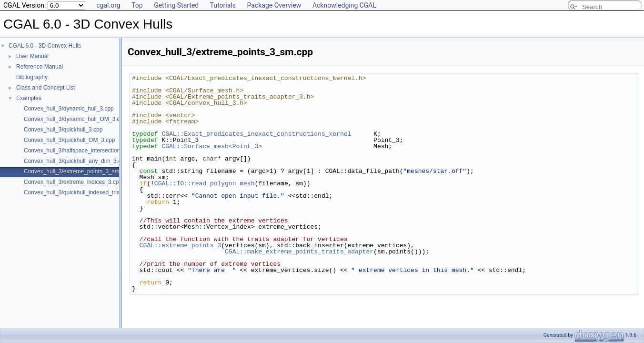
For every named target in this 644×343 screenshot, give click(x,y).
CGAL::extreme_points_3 (181, 245)
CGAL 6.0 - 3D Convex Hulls (45, 46)
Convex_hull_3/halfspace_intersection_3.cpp (80, 151)
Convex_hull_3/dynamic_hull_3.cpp (69, 109)
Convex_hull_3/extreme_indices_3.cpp (73, 182)
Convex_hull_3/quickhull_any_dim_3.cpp (75, 161)
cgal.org (108, 5)
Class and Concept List (45, 88)
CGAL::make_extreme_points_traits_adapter (299, 252)
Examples (29, 98)
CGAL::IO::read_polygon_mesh (205, 183)
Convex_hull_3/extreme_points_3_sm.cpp (77, 171)
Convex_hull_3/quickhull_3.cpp (63, 130)
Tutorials (223, 5)
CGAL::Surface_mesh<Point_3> (212, 146)
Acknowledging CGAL (344, 5)
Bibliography (32, 77)
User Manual (32, 56)
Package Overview (274, 5)
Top (137, 5)
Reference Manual (40, 67)
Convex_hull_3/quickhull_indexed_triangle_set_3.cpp (91, 192)
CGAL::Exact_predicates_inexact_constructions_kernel (256, 134)
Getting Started (176, 5)
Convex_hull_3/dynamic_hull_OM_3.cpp (75, 119)
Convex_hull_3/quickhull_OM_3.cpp (69, 140)
